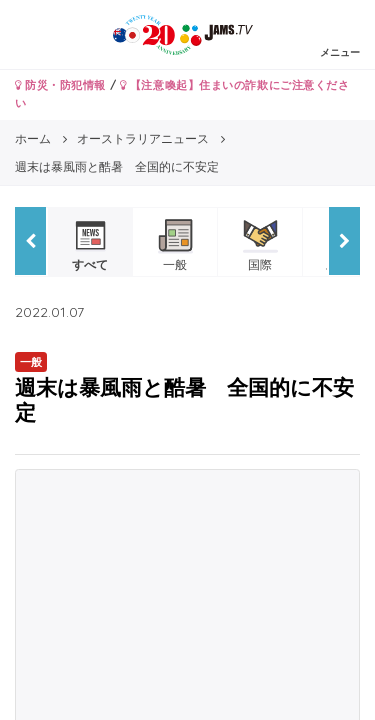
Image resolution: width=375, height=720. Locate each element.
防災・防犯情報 (60, 85)
